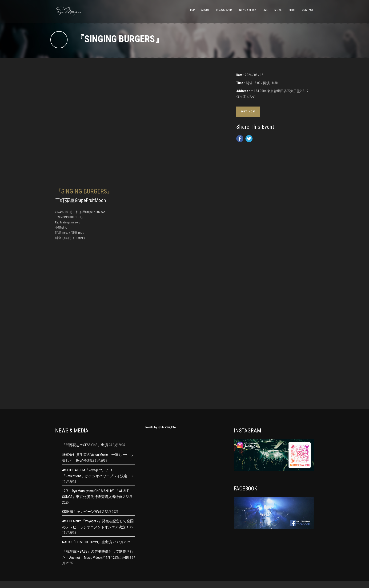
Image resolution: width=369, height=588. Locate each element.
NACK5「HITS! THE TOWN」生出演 (87, 542)
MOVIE (278, 10)
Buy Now (248, 112)
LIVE (265, 10)
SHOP (292, 10)
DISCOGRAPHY (224, 10)
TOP (192, 10)
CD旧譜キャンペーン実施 (82, 512)
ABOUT (205, 10)
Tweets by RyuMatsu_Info (160, 427)
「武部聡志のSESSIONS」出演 (85, 445)
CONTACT (308, 10)
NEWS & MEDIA (248, 10)
